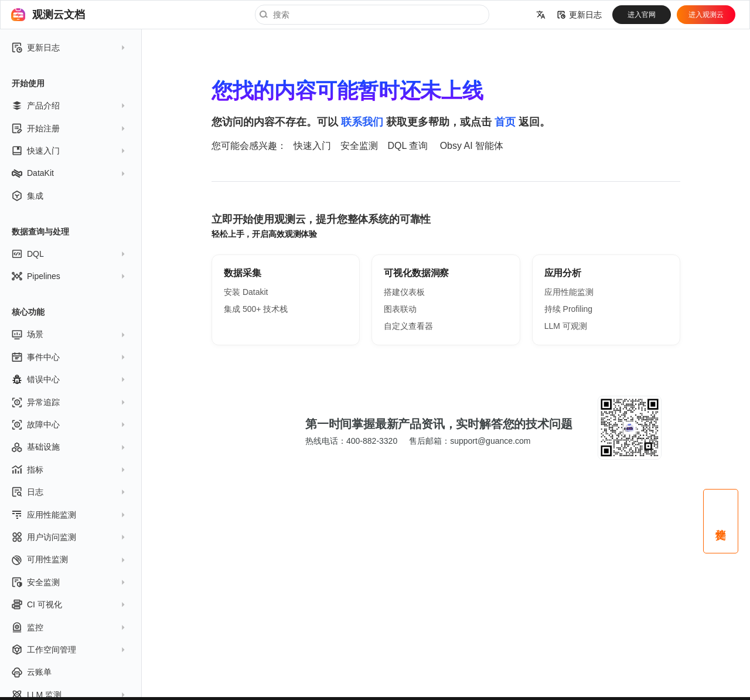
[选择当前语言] (541, 15)
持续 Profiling (568, 309)
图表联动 (400, 309)
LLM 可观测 (566, 326)
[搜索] (372, 15)
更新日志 (579, 15)
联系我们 (362, 122)
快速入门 (312, 146)
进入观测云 (706, 15)
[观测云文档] (18, 15)
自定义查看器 (408, 326)
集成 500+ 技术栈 (256, 309)
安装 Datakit (246, 292)
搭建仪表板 (404, 292)
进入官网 (642, 15)
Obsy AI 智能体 (472, 146)
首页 (505, 122)
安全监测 (359, 146)
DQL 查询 (408, 146)
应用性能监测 (569, 292)
